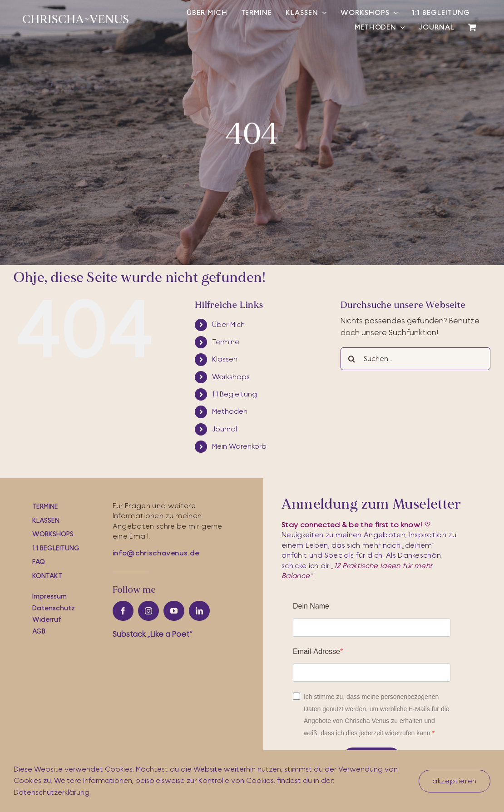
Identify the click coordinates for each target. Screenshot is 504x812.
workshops (53, 534)
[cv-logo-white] (76, 19)
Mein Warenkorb (239, 446)
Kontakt (47, 576)
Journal (225, 429)
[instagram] (148, 611)
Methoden (230, 411)
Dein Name (311, 606)
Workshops (231, 377)
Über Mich (228, 325)
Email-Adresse (316, 651)
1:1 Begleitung (235, 394)
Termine (226, 342)
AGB (39, 631)
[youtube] (174, 611)
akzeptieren (455, 781)
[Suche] (352, 359)
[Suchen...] (415, 359)
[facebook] (123, 611)
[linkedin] (199, 611)
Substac (153, 634)
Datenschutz (54, 608)
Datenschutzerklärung (52, 792)
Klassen (225, 359)
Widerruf (47, 620)
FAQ (39, 562)
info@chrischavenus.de (156, 553)
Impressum (49, 597)
